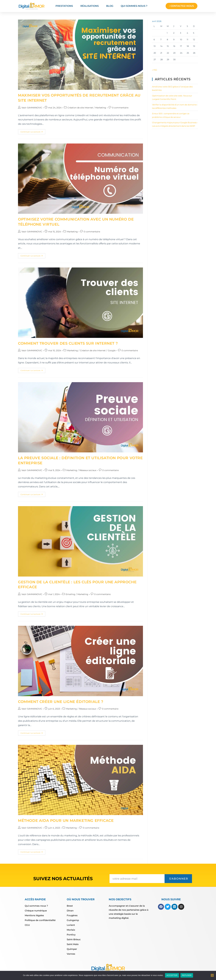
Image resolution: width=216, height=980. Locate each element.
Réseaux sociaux (88, 470)
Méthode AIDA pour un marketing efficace (66, 821)
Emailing (70, 594)
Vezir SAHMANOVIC (32, 108)
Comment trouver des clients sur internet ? (68, 343)
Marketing (101, 108)
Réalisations (90, 6)
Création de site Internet (80, 108)
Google (112, 350)
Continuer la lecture (33, 131)
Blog (110, 6)
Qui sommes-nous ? (134, 6)
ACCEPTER (172, 975)
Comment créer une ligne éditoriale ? (61, 702)
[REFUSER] (212, 975)
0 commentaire (120, 108)
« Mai (155, 70)
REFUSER (187, 975)
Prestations (64, 6)
